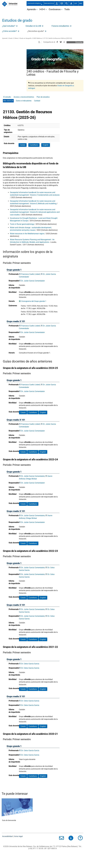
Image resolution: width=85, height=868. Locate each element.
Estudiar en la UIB (33, 26)
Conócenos (55, 9)
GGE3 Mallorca (38, 38)
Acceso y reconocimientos (24, 97)
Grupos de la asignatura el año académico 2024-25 (30, 368)
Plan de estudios (43, 97)
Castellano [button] (34, 145)
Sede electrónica (49, 3)
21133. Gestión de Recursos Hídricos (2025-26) (58, 38)
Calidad (37, 101)
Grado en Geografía (26, 38)
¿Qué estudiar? (9, 26)
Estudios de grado (17, 20)
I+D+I (42, 9)
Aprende (31, 9)
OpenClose (37, 10)
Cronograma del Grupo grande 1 (34, 301)
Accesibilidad (7, 836)
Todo (67, 9)
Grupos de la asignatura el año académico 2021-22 (30, 647)
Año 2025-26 (8, 101)
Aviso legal (18, 836)
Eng (81, 3)
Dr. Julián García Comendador (33, 281)
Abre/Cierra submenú (42, 3)
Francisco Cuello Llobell (31, 274)
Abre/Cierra (17, 27)
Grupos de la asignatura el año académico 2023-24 (30, 459)
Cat (76, 3)
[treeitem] (10, 26)
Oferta (16, 38)
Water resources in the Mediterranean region (27, 234)
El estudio (7, 97)
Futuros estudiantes (60, 26)
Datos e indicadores (24, 101)
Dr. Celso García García (30, 664)
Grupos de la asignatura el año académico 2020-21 (30, 734)
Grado (11, 38)
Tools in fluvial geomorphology (22, 224)
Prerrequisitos (11, 153)
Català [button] (23, 145)
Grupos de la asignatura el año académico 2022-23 (30, 551)
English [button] (46, 145)
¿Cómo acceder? (10, 31)
